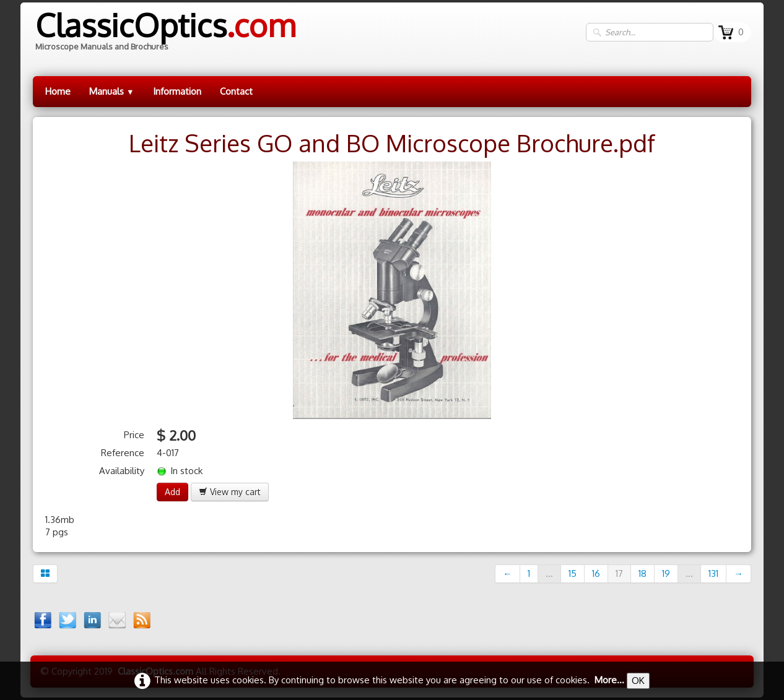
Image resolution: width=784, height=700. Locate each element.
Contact (236, 91)
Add (172, 492)
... (549, 573)
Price (134, 435)
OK (638, 681)
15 (573, 573)
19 (666, 573)
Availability (122, 471)
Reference (123, 453)
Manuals (112, 91)
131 (713, 573)
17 (619, 573)
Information (177, 91)
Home (58, 91)
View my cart (230, 492)
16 (596, 573)
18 (642, 573)
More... (609, 680)
